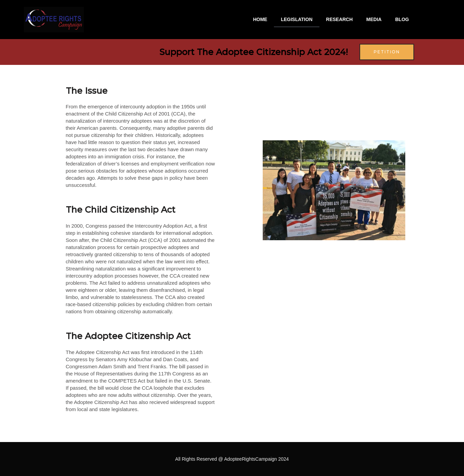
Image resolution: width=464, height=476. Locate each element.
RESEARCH (340, 19)
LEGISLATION (296, 19)
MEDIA (374, 19)
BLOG (402, 19)
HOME (260, 19)
